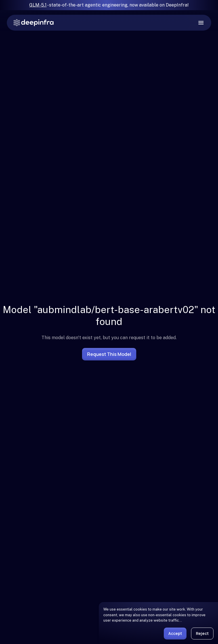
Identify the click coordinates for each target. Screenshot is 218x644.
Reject (202, 633)
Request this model (109, 354)
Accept (175, 633)
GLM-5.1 (38, 5)
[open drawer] (201, 23)
